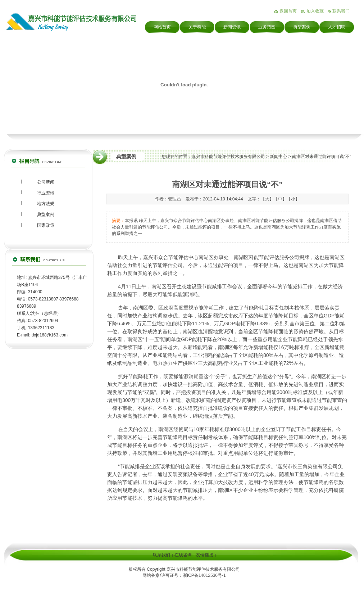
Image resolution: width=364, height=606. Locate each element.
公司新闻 (46, 182)
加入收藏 (315, 11)
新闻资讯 (232, 27)
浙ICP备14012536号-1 (204, 575)
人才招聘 (337, 27)
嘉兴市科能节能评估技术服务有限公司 (228, 157)
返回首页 (288, 11)
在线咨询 (183, 555)
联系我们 (341, 11)
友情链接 (205, 555)
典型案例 (302, 27)
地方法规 (46, 204)
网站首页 (162, 27)
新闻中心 (278, 157)
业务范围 (267, 27)
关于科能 (197, 27)
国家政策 (46, 225)
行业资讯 (46, 193)
